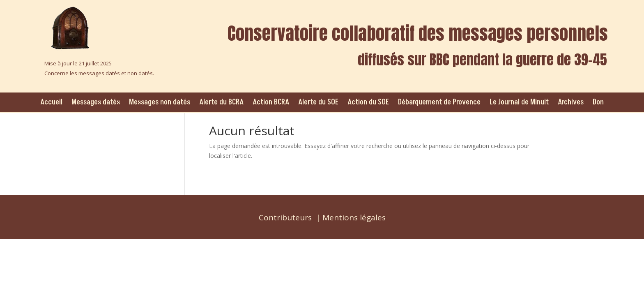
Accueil (51, 102)
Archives (571, 102)
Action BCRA (271, 102)
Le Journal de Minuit (519, 102)
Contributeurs (285, 217)
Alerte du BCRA (221, 102)
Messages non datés (160, 102)
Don (598, 102)
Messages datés (96, 102)
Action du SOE (368, 102)
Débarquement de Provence (439, 102)
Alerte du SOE (318, 102)
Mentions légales (354, 217)
